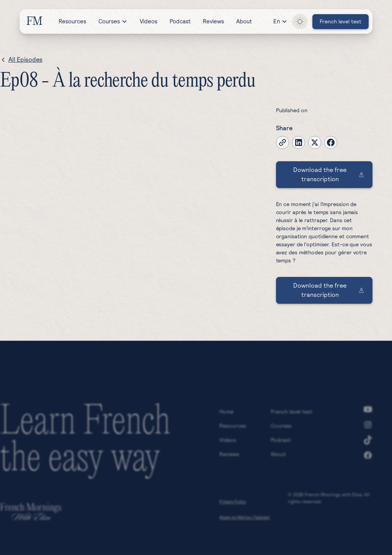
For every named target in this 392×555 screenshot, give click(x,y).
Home (226, 414)
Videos (149, 21)
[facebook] (331, 142)
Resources (72, 21)
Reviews (213, 21)
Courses (281, 428)
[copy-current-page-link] (283, 142)
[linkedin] (299, 142)
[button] (113, 21)
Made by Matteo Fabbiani (244, 519)
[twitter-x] (315, 142)
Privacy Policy (233, 504)
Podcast (180, 21)
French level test (292, 414)
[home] (34, 21)
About (244, 21)
